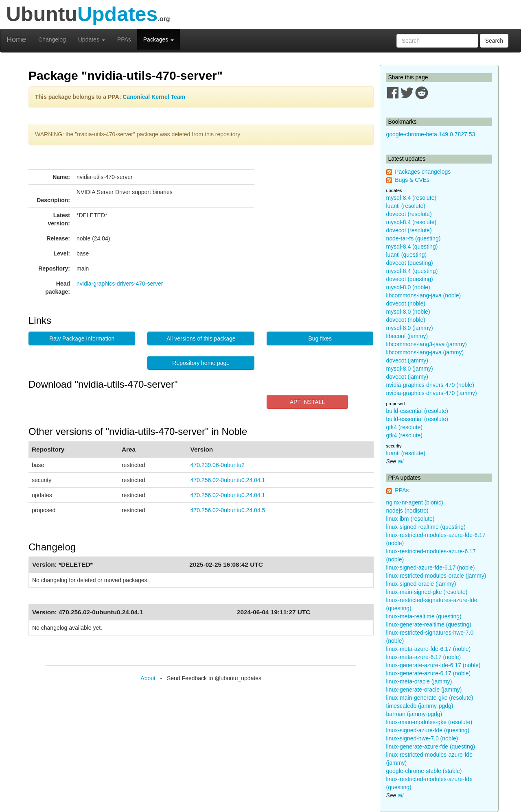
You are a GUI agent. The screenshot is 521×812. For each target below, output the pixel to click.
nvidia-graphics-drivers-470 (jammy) (432, 393)
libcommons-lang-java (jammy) (425, 352)
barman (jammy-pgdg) (414, 714)
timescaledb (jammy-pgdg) (420, 706)
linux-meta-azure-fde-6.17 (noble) (429, 649)
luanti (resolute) (406, 206)
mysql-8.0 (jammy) (410, 328)
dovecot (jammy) (407, 360)
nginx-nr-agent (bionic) (415, 502)
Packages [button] (159, 39)
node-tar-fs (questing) (414, 238)
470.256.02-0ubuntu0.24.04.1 (228, 480)
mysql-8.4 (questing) (412, 247)
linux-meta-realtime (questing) (424, 616)
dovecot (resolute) (409, 214)
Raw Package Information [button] (82, 338)
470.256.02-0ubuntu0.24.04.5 (228, 510)
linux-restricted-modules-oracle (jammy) (436, 576)
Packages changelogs (423, 172)
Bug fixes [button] (320, 338)
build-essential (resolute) (417, 411)
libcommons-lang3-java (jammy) (427, 344)
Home (16, 39)
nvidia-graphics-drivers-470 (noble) (430, 385)
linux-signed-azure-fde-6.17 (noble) (431, 568)
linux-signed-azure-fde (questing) (428, 730)
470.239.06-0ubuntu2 (218, 465)
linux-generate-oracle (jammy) (424, 690)
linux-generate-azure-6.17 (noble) (429, 673)
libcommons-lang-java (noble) (424, 295)
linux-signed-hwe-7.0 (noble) (422, 738)
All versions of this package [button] (201, 338)
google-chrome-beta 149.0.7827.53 (431, 134)
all (401, 461)
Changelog (52, 39)
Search (494, 41)
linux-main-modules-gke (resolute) (429, 722)
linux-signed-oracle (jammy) (421, 584)
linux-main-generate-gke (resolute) (430, 698)
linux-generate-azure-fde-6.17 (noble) (433, 665)
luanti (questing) (407, 255)
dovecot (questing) (410, 263)
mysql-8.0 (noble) (408, 287)
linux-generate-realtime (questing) (429, 624)
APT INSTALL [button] (308, 402)
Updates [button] (92, 39)
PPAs (124, 39)
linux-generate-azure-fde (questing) (431, 747)
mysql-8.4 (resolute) (412, 198)
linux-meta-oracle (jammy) (419, 681)
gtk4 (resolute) (404, 427)
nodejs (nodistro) (407, 511)
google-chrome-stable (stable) (424, 771)
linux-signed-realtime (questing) (426, 527)
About (148, 678)
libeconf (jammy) (407, 336)
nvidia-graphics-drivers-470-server (120, 284)
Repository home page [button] (201, 363)
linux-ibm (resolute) (410, 519)
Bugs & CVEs (412, 180)
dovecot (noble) (406, 303)
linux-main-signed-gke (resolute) (427, 592)
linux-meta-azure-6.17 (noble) (424, 657)
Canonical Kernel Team (154, 97)
